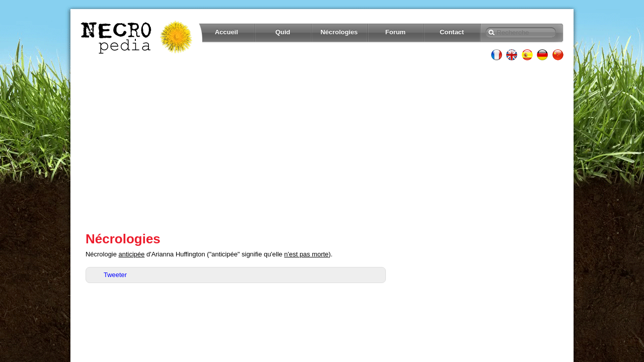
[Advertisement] (322, 146)
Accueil (226, 32)
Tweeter (115, 275)
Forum (395, 32)
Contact (452, 32)
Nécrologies (339, 32)
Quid (283, 32)
